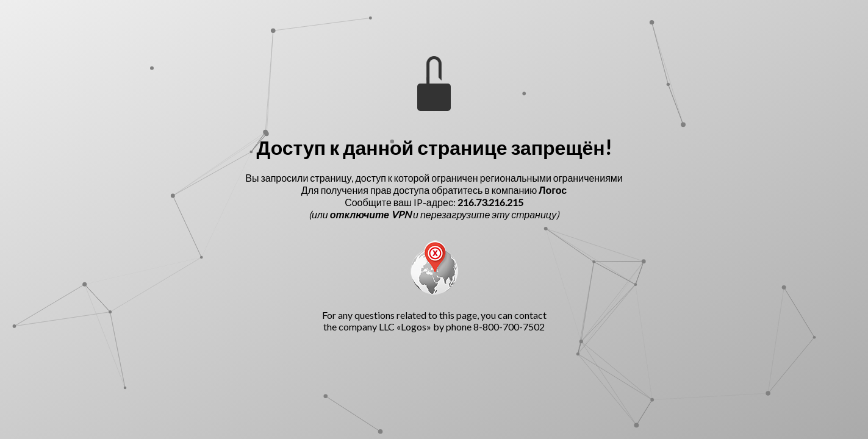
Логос (553, 190)
